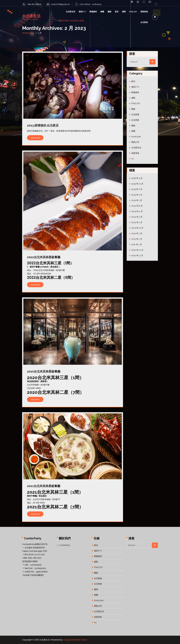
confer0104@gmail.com (58, 4)
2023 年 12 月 (137, 228)
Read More (35, 138)
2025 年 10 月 (137, 184)
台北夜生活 (71, 12)
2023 (31, 33)
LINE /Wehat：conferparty (88, 4)
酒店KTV (82, 12)
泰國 (102, 12)
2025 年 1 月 (137, 200)
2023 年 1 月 (137, 239)
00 (133, 159)
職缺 (133, 109)
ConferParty (65, 545)
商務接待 (93, 12)
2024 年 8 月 (137, 206)
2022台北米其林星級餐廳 (44, 257)
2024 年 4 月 (137, 211)
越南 (110, 12)
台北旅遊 (135, 114)
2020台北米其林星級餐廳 (44, 371)
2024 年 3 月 (137, 217)
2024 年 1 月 (137, 222)
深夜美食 (144, 12)
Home (25, 33)
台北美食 (144, 22)
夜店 (117, 12)
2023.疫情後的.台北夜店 (43, 125)
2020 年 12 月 (137, 250)
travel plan (136, 137)
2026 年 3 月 (137, 178)
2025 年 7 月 (137, 189)
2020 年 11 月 (137, 256)
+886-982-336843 (32, 4)
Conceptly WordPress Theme (75, 640)
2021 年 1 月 (137, 244)
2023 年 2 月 (137, 233)
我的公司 (135, 142)
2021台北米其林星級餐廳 (44, 486)
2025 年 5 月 (137, 195)
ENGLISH (133, 12)
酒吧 (124, 12)
